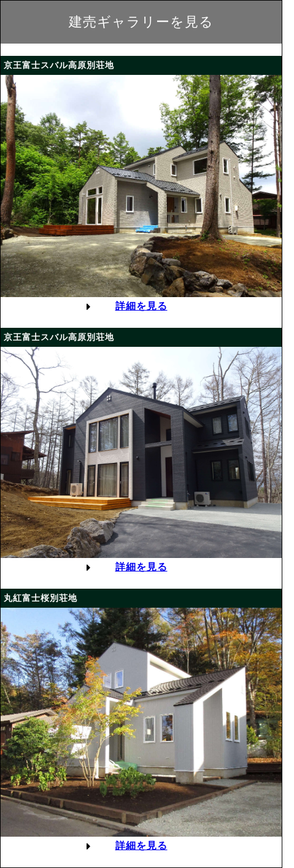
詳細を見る (141, 306)
